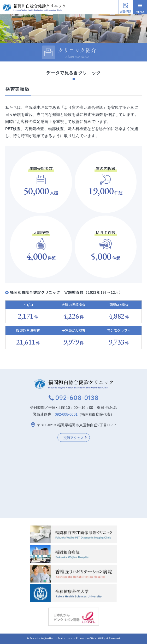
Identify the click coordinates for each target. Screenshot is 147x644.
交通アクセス (74, 438)
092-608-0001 (66, 414)
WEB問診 (126, 11)
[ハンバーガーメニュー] (140, 7)
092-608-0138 (77, 398)
